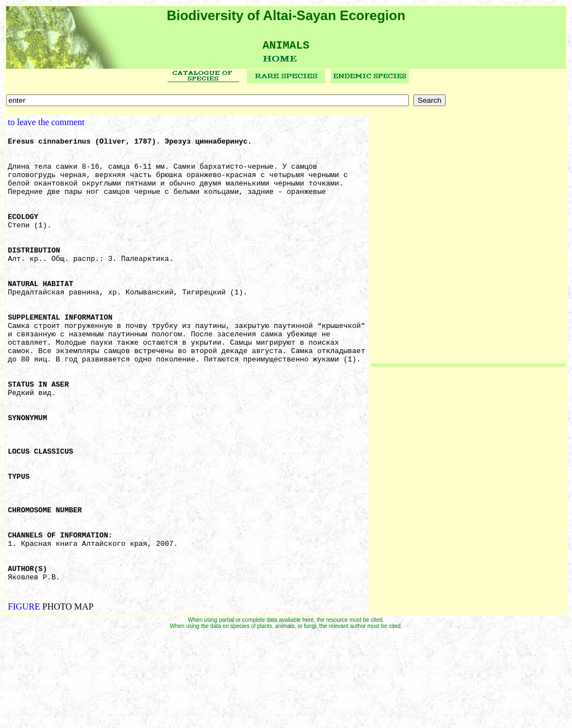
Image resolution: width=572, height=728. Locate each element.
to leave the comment (46, 126)
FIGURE (24, 699)
